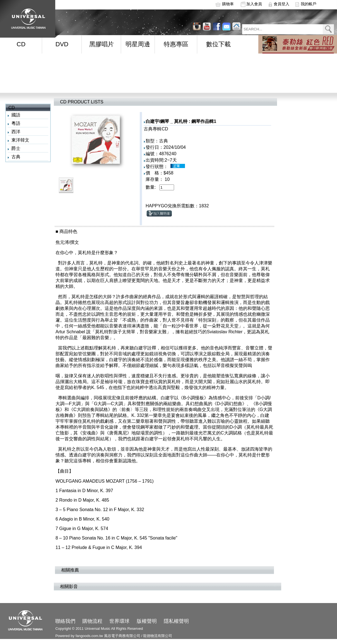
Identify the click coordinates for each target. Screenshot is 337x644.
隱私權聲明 (176, 621)
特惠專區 (176, 44)
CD (21, 44)
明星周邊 (138, 44)
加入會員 (254, 4)
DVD (62, 44)
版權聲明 (147, 621)
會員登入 (281, 4)
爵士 (16, 148)
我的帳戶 (309, 4)
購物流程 (92, 621)
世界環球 (119, 621)
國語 (16, 115)
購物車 (228, 4)
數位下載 (218, 44)
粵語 (16, 123)
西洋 (16, 132)
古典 (16, 157)
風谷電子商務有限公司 (122, 636)
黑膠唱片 (102, 44)
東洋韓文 (20, 140)
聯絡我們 (65, 621)
